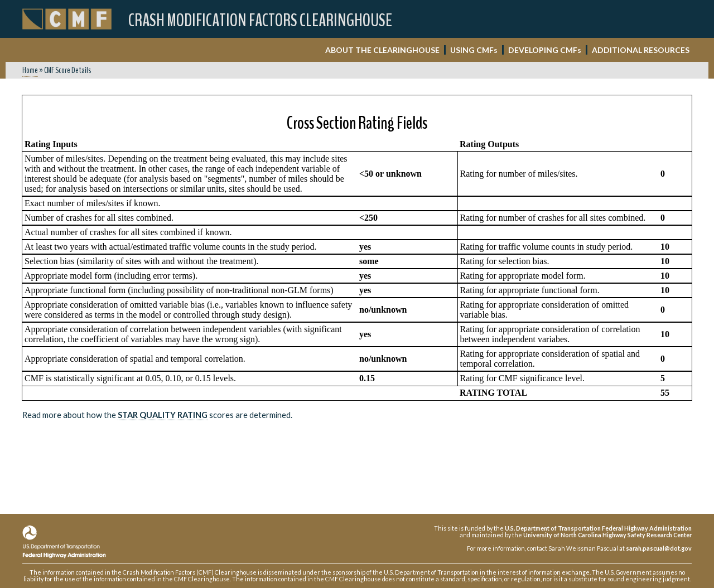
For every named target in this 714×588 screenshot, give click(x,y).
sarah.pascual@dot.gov (659, 548)
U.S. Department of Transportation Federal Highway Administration (598, 528)
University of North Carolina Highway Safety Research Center (607, 535)
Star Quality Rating (163, 415)
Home (30, 70)
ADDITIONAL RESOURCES (641, 50)
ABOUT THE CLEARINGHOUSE (382, 50)
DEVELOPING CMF (545, 50)
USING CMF (474, 50)
